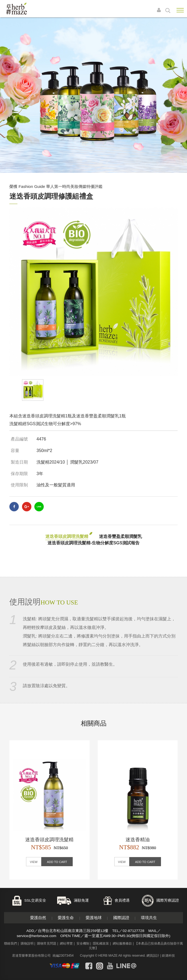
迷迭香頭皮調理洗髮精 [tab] (67, 536)
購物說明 (27, 943)
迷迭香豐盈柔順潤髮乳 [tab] (120, 536)
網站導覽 (66, 943)
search (168, 10)
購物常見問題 (47, 943)
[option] (93, 292)
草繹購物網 (25, 9)
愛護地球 (94, 918)
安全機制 (83, 943)
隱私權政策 (101, 943)
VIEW (34, 862)
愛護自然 (38, 918)
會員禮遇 (122, 900)
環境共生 (149, 918)
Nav (180, 10)
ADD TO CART (57, 862)
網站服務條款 (122, 943)
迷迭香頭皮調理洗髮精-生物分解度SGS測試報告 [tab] (93, 543)
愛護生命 (66, 918)
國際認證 (121, 918)
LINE (39, 507)
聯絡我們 (10, 943)
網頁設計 (153, 956)
